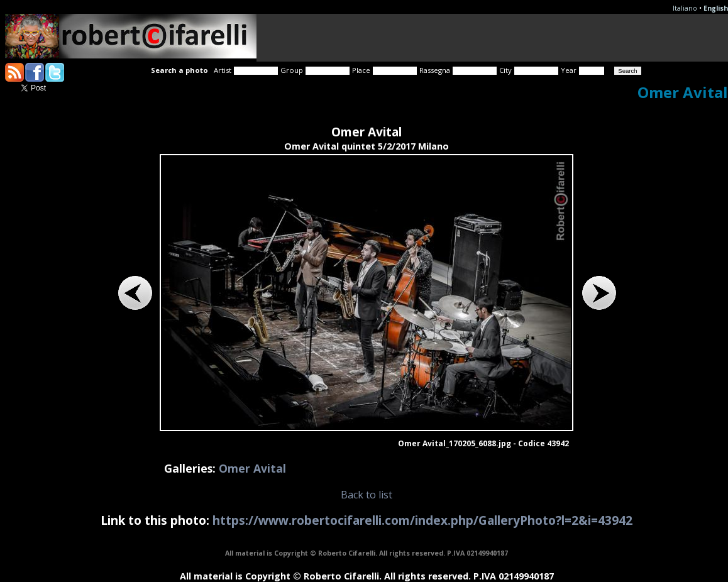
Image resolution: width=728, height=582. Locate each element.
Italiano (685, 8)
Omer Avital (252, 468)
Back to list (367, 495)
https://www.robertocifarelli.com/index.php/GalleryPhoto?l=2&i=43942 (422, 520)
